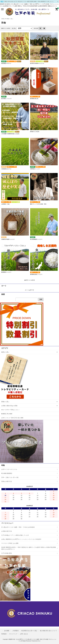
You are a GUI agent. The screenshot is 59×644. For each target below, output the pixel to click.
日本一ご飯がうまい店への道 (10, 477)
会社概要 (7, 631)
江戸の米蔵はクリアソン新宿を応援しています (15, 535)
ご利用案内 (15, 631)
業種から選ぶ (10, 19)
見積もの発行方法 (7, 481)
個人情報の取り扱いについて (48, 631)
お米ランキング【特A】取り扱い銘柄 (12, 418)
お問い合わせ (24, 634)
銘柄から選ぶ (5, 352)
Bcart (39, 641)
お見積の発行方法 (7, 531)
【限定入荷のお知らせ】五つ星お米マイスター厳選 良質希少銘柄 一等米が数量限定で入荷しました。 (29, 2)
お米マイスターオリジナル (9, 469)
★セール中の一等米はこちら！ (11, 410)
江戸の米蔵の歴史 (7, 553)
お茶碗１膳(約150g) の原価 (9, 406)
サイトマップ (13, 634)
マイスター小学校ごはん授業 (10, 543)
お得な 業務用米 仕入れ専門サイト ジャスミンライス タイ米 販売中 (21, 539)
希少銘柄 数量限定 (7, 473)
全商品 (3, 19)
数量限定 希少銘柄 (7, 414)
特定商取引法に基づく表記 (29, 631)
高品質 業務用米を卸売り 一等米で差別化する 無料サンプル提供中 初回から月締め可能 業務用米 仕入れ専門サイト (29, 548)
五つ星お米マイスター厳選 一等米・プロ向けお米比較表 (18, 527)
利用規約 (4, 634)
